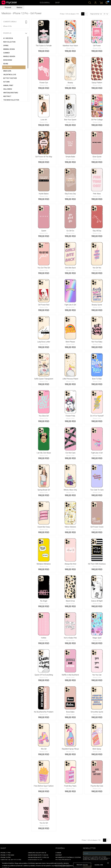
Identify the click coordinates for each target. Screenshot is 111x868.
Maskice (19, 7)
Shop (58, 3)
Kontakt (59, 855)
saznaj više (99, 865)
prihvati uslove (82, 865)
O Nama (58, 853)
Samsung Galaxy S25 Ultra (11, 860)
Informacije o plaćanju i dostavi (68, 857)
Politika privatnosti (63, 860)
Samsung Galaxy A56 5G (37, 853)
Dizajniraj (45, 3)
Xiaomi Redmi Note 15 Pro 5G (38, 857)
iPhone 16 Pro (6, 857)
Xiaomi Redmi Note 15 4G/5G (38, 855)
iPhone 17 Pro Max (7, 855)
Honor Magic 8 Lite (35, 860)
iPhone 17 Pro (6, 853)
